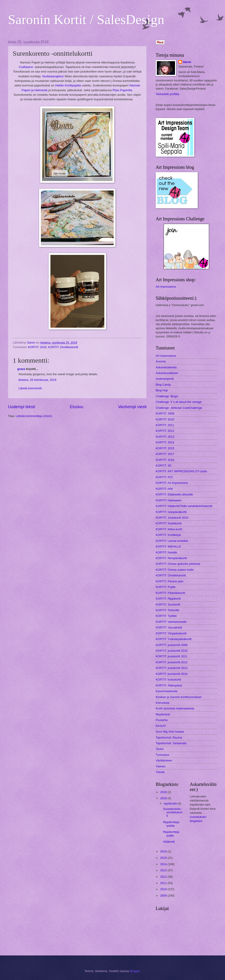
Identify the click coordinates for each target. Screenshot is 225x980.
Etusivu (76, 407)
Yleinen (161, 766)
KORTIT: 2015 (165, 448)
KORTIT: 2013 (165, 437)
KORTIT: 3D (164, 466)
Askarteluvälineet (167, 373)
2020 (164, 792)
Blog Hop (162, 390)
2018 (164, 798)
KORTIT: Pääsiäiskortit (170, 593)
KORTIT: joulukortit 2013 (172, 668)
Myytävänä (163, 714)
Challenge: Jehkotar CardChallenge (179, 408)
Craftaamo (26, 67)
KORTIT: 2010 (165, 419)
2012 (164, 877)
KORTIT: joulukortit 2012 (172, 662)
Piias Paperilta (122, 90)
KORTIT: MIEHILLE (168, 547)
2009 (164, 896)
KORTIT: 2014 (165, 442)
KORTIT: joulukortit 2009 (172, 645)
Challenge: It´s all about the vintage (179, 402)
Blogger (135, 971)
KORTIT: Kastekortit (169, 523)
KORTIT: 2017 (165, 454)
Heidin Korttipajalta (68, 85)
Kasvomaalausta (166, 691)
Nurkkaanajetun (53, 76)
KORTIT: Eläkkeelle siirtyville (174, 494)
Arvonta (161, 361)
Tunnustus (162, 755)
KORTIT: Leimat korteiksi (172, 541)
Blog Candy (163, 385)
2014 (164, 864)
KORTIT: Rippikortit (168, 599)
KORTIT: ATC (164, 477)
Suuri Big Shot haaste (170, 732)
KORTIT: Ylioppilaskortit (171, 633)
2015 (164, 858)
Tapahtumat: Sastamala (171, 743)
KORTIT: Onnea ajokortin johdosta (178, 564)
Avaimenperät (165, 379)
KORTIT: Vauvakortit (169, 627)
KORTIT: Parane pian (170, 581)
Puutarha (162, 720)
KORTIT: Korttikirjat (168, 535)
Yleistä (160, 772)
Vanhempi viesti (132, 407)
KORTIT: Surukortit (168, 604)
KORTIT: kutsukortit (168, 680)
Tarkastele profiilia (167, 94)
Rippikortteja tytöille (171, 824)
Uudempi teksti (21, 407)
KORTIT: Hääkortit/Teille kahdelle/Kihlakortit (184, 506)
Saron (187, 62)
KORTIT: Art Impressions (172, 483)
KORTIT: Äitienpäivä (169, 685)
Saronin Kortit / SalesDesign (86, 20)
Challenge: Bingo (167, 396)
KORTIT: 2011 (165, 425)
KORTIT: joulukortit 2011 (172, 656)
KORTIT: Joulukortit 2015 (172, 518)
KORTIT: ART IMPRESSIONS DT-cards (181, 471)
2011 (164, 883)
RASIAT (161, 726)
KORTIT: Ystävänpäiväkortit (174, 639)
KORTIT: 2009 (165, 413)
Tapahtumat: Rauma (169, 738)
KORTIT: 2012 (165, 431)
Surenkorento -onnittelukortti (173, 812)
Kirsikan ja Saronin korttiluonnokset (179, 697)
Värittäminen (164, 760)
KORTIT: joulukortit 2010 (172, 651)
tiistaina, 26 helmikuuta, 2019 (37, 380)
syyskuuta (171, 803)
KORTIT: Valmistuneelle (171, 622)
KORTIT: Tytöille (166, 616)
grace (21, 369)
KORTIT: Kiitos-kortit (169, 529)
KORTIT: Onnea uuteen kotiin (175, 570)
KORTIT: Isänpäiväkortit (171, 512)
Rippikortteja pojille (171, 834)
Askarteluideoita (166, 367)
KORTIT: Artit (164, 489)
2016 (164, 851)
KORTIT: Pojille (166, 587)
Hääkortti (169, 842)
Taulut (160, 749)
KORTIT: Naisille (166, 552)
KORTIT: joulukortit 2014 (172, 674)
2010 (164, 889)
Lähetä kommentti (30, 388)
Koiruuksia (162, 703)
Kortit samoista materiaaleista (175, 708)
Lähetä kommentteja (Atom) (34, 416)
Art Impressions (166, 287)
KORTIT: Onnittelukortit (63, 347)
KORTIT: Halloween (169, 500)
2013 (164, 870)
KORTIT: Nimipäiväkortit (171, 558)
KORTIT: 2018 (37, 347)
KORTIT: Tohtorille (167, 610)
